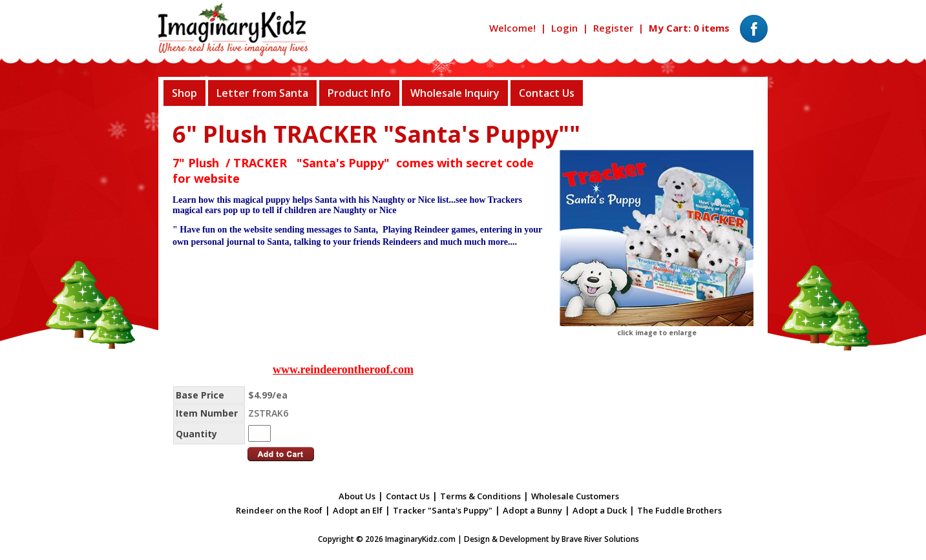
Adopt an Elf (358, 510)
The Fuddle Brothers (679, 510)
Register (613, 28)
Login (564, 28)
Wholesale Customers (575, 496)
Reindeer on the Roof (279, 510)
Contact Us (547, 93)
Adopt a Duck (600, 510)
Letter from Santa (262, 93)
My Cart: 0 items (689, 28)
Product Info (359, 93)
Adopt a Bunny (532, 510)
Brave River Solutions (600, 539)
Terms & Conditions (480, 496)
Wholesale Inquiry (455, 93)
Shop (184, 93)
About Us (357, 496)
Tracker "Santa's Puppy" (443, 510)
